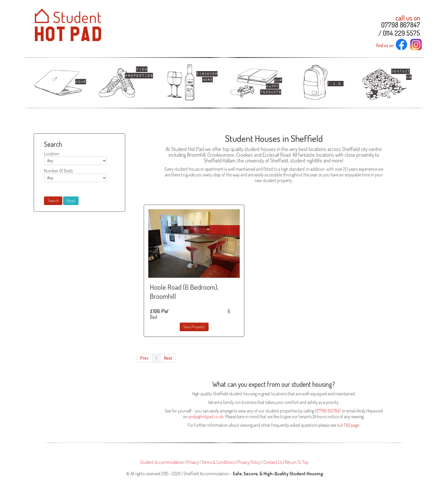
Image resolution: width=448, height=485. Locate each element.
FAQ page (351, 425)
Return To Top (297, 462)
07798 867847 (401, 25)
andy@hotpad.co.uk (206, 416)
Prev (144, 358)
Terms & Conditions (218, 462)
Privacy (193, 462)
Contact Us (273, 462)
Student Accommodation (162, 462)
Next (168, 358)
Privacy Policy (249, 462)
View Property (194, 327)
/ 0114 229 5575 (399, 33)
